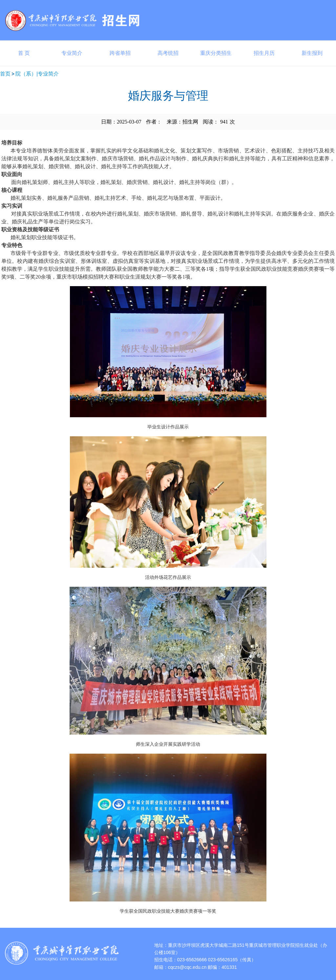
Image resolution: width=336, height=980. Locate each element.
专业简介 (72, 53)
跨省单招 (120, 53)
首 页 (24, 53)
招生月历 (264, 53)
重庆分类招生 (216, 53)
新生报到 (312, 53)
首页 (5, 74)
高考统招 (168, 53)
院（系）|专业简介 (37, 74)
